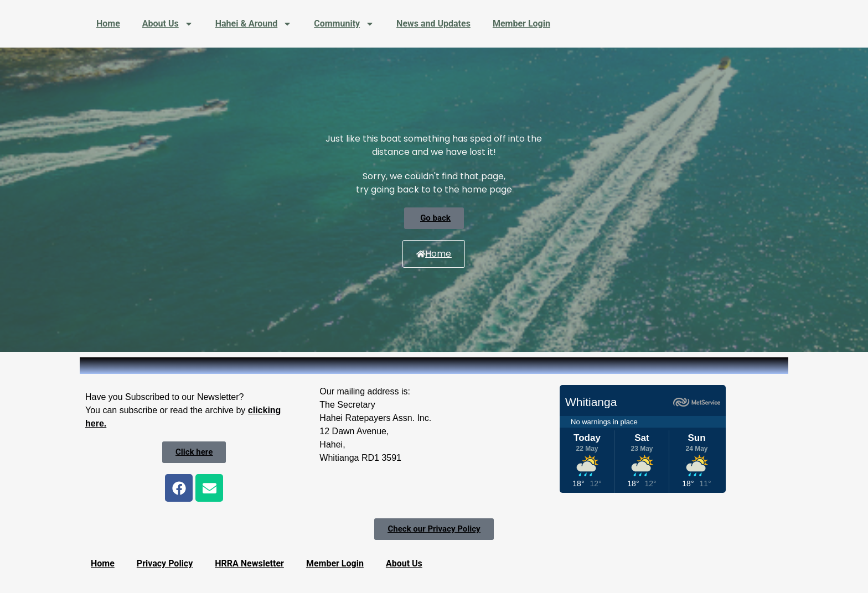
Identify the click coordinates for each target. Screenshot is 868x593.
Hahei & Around (254, 24)
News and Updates (433, 24)
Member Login (521, 24)
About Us (168, 24)
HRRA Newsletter (249, 563)
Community (344, 24)
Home (108, 24)
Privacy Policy (165, 563)
